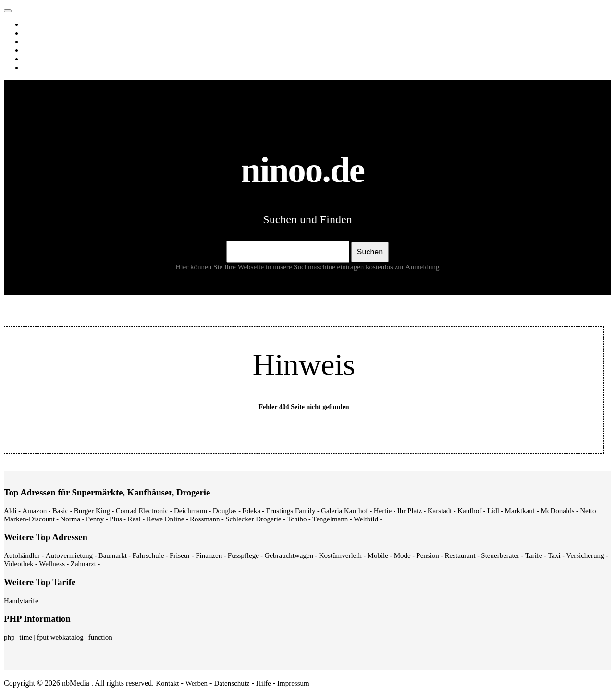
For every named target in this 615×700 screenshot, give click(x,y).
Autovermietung (69, 555)
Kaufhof (469, 511)
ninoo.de (27, 8)
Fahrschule (148, 555)
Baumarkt (113, 555)
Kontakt (167, 683)
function (100, 637)
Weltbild (366, 519)
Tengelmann (330, 519)
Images (35, 33)
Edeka (251, 511)
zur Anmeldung (417, 267)
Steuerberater (500, 555)
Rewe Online (166, 519)
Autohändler (22, 555)
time (26, 637)
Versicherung (585, 555)
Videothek (19, 564)
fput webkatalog (60, 637)
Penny (95, 519)
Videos (35, 42)
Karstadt (440, 511)
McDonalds (558, 511)
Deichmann (191, 511)
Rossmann (205, 519)
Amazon (34, 511)
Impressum (293, 683)
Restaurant (460, 555)
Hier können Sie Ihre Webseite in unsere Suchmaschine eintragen (285, 267)
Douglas (225, 511)
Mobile (378, 555)
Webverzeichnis (48, 59)
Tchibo (297, 519)
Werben (197, 683)
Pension (428, 555)
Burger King (92, 511)
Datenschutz (232, 683)
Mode (402, 555)
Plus (116, 519)
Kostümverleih (340, 555)
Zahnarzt (83, 564)
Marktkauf (520, 511)
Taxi (554, 555)
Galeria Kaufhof (344, 511)
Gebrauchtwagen (289, 555)
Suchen (370, 252)
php (9, 637)
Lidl (493, 511)
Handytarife (21, 601)
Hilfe (264, 683)
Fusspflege (243, 555)
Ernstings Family (291, 511)
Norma (70, 519)
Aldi (10, 511)
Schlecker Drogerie (253, 519)
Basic (60, 511)
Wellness (52, 564)
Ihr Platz (410, 511)
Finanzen (209, 555)
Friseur (180, 555)
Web (31, 24)
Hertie (383, 511)
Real (135, 519)
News (33, 50)
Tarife (534, 555)
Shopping (39, 68)
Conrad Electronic (142, 511)
